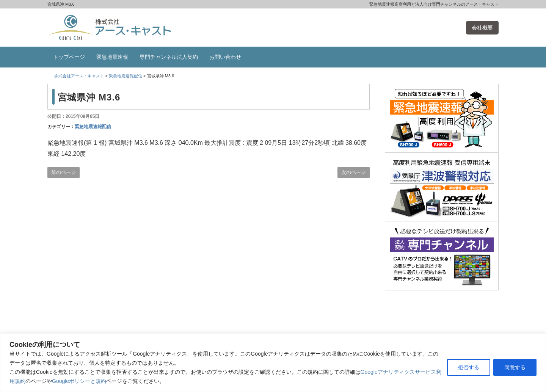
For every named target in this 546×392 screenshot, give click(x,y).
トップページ (69, 57)
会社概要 (482, 28)
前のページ (64, 172)
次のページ (354, 172)
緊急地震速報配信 (93, 127)
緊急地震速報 (112, 57)
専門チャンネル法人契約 (169, 57)
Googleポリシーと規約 (79, 381)
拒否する (469, 367)
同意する (515, 367)
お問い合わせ (225, 57)
